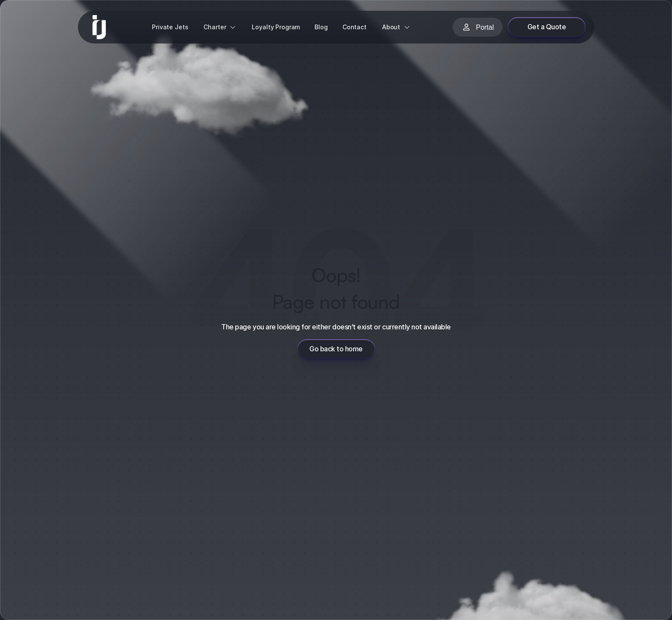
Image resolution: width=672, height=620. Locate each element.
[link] (99, 27)
